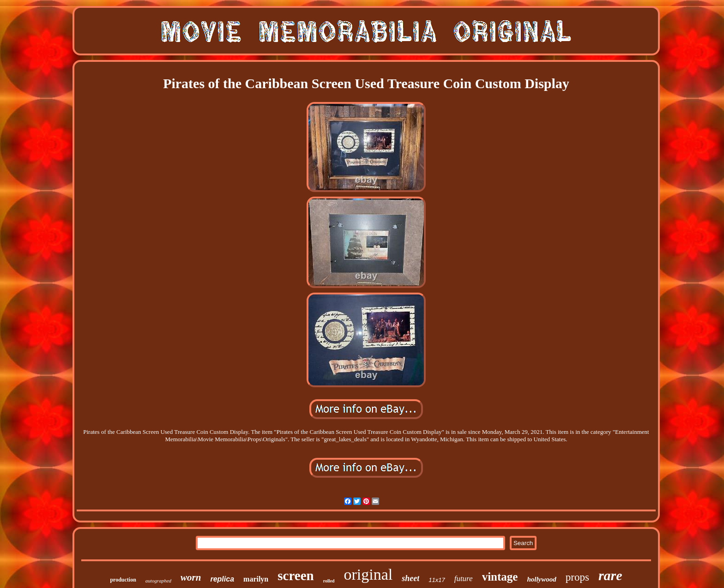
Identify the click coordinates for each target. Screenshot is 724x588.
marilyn (256, 579)
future (464, 579)
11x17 (437, 580)
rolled (329, 581)
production (123, 580)
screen (296, 576)
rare (610, 575)
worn (191, 577)
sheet (410, 578)
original (368, 574)
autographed (158, 581)
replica (222, 579)
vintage (500, 577)
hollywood (541, 579)
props (577, 577)
